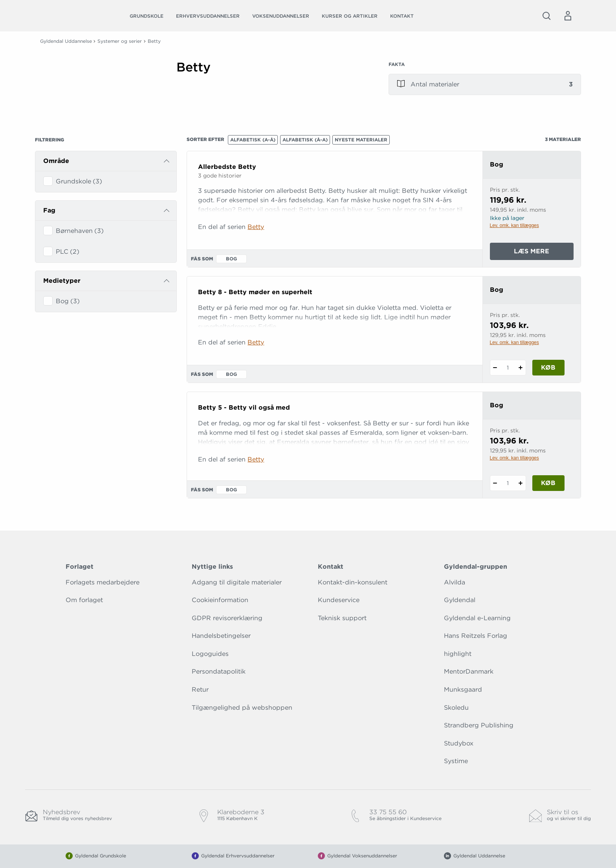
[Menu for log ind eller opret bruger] (568, 16)
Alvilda (455, 582)
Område (56, 161)
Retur (200, 689)
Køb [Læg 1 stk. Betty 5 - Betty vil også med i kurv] (548, 483)
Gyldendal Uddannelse (66, 41)
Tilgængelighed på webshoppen (242, 708)
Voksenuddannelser (281, 16)
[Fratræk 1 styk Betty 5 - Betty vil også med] (495, 483)
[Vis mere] (273, 94)
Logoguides (210, 654)
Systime (456, 761)
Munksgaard (463, 689)
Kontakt (402, 16)
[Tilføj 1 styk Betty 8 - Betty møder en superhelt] (521, 368)
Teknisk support (342, 618)
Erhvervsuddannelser (208, 16)
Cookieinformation (220, 600)
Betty (256, 227)
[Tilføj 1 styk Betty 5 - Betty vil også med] (521, 483)
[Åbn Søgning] (546, 16)
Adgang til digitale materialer (237, 582)
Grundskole (147, 16)
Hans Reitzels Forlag (476, 636)
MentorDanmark (469, 671)
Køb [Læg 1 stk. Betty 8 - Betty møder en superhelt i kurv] (548, 367)
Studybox (459, 743)
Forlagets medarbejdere (103, 582)
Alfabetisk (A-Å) (253, 140)
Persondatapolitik (219, 671)
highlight (458, 654)
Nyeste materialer (361, 140)
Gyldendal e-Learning (477, 618)
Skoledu (456, 708)
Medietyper (62, 281)
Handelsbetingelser (221, 636)
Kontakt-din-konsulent (353, 582)
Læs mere (544, 253)
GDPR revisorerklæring (227, 618)
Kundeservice (339, 600)
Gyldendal (460, 600)
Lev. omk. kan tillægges (514, 225)
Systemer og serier (120, 41)
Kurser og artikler (350, 16)
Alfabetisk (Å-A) (305, 140)
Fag (49, 210)
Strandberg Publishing (479, 725)
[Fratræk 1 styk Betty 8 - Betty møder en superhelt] (495, 368)
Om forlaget (84, 600)
